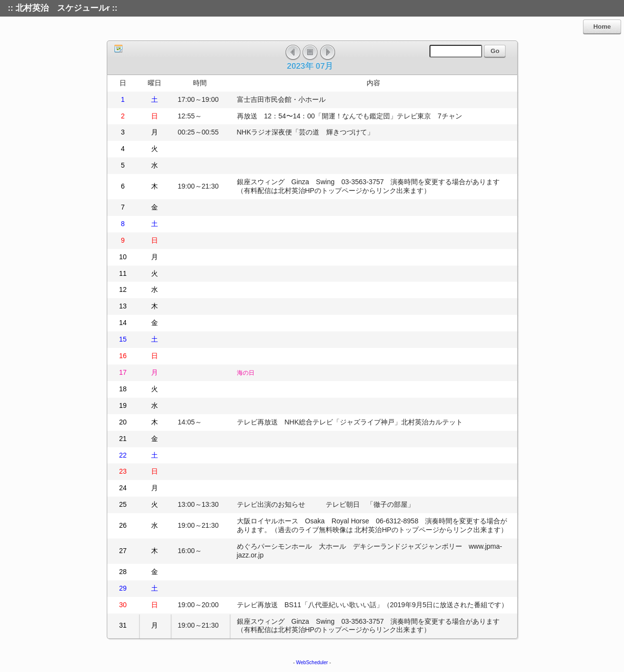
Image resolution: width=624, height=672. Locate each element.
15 (123, 339)
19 (123, 405)
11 (123, 273)
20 (123, 422)
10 (123, 257)
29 (123, 588)
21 (123, 439)
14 (123, 323)
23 (123, 471)
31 (123, 625)
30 (123, 605)
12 (123, 289)
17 (123, 372)
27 (123, 551)
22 (123, 455)
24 (123, 488)
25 (123, 504)
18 (123, 389)
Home (602, 27)
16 (123, 356)
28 (123, 572)
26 (123, 525)
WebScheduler (312, 662)
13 (123, 306)
